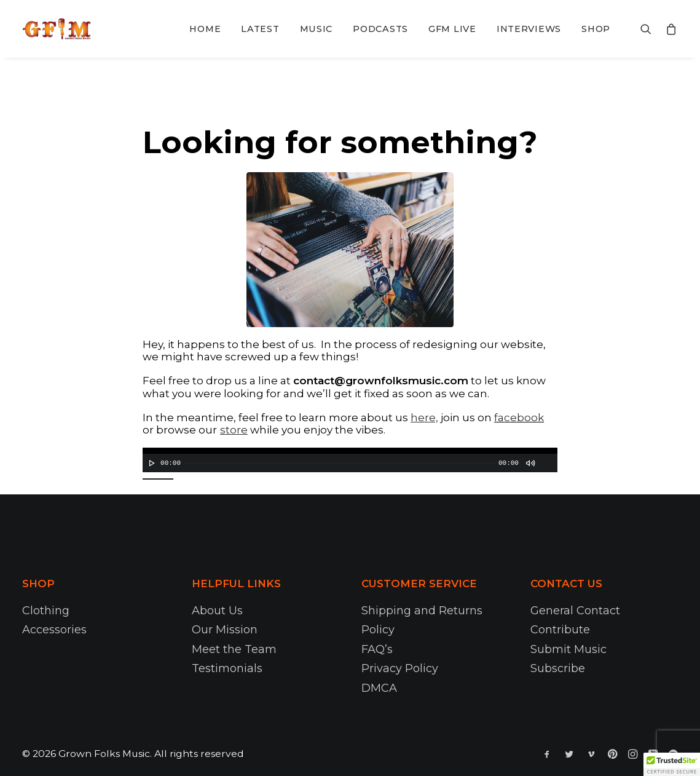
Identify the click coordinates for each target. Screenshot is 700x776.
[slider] (340, 463)
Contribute (560, 630)
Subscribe (558, 668)
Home (205, 29)
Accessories (54, 630)
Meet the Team (234, 649)
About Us (217, 611)
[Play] (151, 463)
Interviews (529, 29)
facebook (519, 418)
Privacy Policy (400, 668)
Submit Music (568, 649)
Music (317, 29)
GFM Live (452, 29)
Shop (596, 29)
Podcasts (380, 29)
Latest (260, 29)
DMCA (379, 688)
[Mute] (530, 463)
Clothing (46, 611)
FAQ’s (377, 649)
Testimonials (227, 668)
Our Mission (225, 630)
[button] (672, 764)
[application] (350, 460)
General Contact (575, 611)
